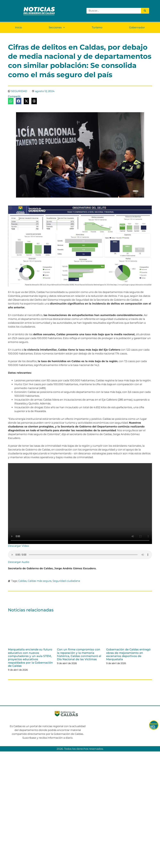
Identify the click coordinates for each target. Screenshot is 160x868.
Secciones (57, 27)
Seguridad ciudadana (66, 581)
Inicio (18, 27)
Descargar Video (18, 546)
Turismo (97, 27)
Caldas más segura (40, 581)
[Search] (145, 11)
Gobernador (137, 27)
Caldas (22, 581)
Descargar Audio (19, 562)
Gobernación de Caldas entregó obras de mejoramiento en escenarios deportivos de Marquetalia (128, 654)
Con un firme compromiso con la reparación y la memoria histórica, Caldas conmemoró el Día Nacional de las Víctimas (79, 654)
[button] (11, 101)
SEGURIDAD (19, 91)
